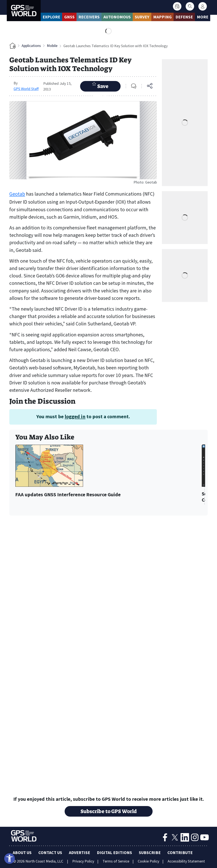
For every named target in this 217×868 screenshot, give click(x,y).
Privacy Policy (83, 861)
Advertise (79, 852)
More (203, 17)
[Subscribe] (177, 6)
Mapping (162, 17)
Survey (142, 17)
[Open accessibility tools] (10, 858)
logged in (75, 416)
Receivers (89, 17)
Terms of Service (116, 861)
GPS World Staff (26, 89)
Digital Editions (114, 852)
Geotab (17, 194)
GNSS (69, 17)
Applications (31, 46)
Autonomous (117, 17)
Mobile (52, 46)
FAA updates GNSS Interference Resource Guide (68, 495)
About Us (22, 852)
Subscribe (150, 852)
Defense (184, 17)
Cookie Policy (148, 861)
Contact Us (50, 852)
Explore (51, 17)
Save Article (100, 87)
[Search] (190, 6)
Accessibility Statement (186, 861)
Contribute (180, 852)
